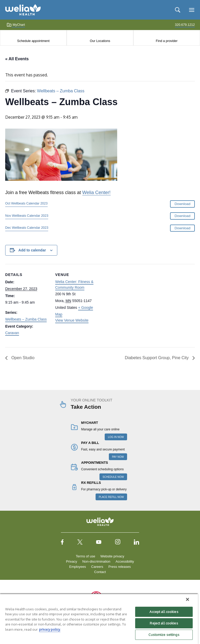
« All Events (17, 59)
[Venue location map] (133, 300)
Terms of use (85, 556)
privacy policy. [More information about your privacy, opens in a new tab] (50, 629)
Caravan (12, 333)
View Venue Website (72, 320)
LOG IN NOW (116, 437)
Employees (78, 567)
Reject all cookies (164, 623)
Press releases (120, 567)
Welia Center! (96, 192)
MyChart (16, 25)
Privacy (71, 561)
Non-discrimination (96, 561)
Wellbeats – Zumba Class (26, 319)
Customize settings (164, 635)
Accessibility (125, 561)
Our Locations (100, 41)
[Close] (187, 599)
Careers (97, 567)
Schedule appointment (33, 41)
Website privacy (112, 556)
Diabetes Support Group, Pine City (157, 358)
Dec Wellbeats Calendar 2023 (27, 228)
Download (182, 204)
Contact (100, 572)
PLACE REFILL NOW (111, 497)
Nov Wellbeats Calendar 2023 (27, 216)
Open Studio (22, 358)
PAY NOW (118, 457)
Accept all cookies (164, 612)
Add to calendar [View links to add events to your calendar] (32, 250)
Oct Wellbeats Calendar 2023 (26, 203)
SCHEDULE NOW (113, 477)
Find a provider (167, 41)
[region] (99, 619)
